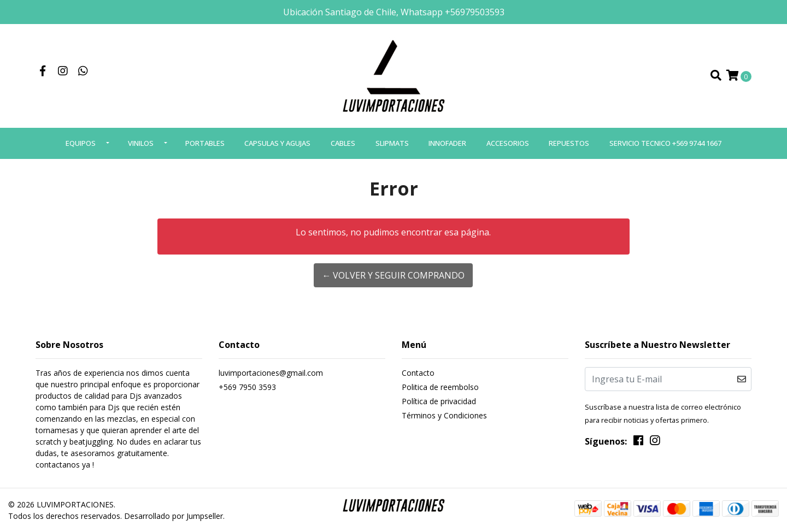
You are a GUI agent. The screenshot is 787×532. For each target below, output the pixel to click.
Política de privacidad (439, 401)
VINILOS (141, 143)
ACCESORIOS (508, 143)
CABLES (343, 143)
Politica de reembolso (440, 387)
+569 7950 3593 (247, 387)
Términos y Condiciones (444, 415)
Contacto (418, 373)
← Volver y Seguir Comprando (393, 275)
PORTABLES (205, 143)
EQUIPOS (81, 143)
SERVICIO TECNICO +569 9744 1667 (665, 143)
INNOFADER (447, 143)
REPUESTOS (569, 143)
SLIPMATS (392, 143)
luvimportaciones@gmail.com (271, 373)
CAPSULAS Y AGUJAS (277, 143)
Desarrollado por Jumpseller (174, 516)
